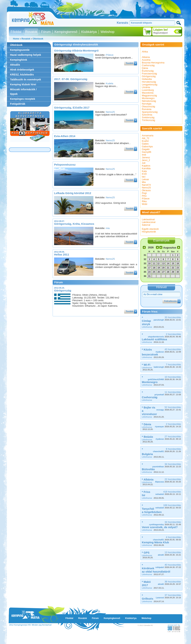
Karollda (146, 168)
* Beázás (147, 437)
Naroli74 (146, 185)
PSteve (110, 55)
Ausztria (146, 60)
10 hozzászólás (164, 378)
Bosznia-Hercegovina (153, 63)
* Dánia (146, 424)
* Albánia (148, 479)
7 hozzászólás (167, 366)
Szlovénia (147, 115)
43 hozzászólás (168, 350)
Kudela (109, 83)
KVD (144, 174)
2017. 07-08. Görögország (71, 79)
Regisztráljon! (161, 33)
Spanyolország (150, 112)
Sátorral (146, 225)
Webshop (107, 32)
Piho (144, 196)
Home (16, 39)
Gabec (145, 144)
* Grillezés (148, 597)
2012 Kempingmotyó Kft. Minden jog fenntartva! (30, 625)
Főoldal (16, 32)
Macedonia (148, 93)
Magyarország (149, 95)
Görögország (63, 290)
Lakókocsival (149, 222)
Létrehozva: (153, 327)
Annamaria (148, 136)
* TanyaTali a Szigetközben (152, 509)
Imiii (144, 155)
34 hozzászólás (167, 465)
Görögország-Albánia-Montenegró (76, 51)
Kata (144, 171)
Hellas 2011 (62, 254)
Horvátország (149, 82)
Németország (149, 101)
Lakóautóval (148, 219)
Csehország (148, 65)
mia (108, 228)
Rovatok (31, 32)
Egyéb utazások (150, 229)
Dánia (145, 68)
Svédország (148, 117)
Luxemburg (148, 90)
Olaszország (148, 106)
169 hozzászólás (168, 506)
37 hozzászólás (168, 596)
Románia (147, 109)
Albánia (146, 57)
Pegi (144, 193)
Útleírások (38, 39)
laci (144, 177)
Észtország (148, 71)
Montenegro (148, 98)
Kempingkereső (66, 32)
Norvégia (147, 104)
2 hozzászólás (164, 335)
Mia (144, 182)
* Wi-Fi (146, 365)
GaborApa (147, 146)
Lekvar (145, 179)
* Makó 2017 (146, 583)
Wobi (144, 204)
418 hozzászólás (168, 493)
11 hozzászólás (168, 393)
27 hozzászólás (168, 438)
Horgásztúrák (149, 232)
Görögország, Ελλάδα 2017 (72, 108)
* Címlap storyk (146, 321)
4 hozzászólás (167, 538)
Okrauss (146, 190)
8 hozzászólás (167, 450)
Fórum (46, 32)
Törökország (148, 120)
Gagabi (146, 149)
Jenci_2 (146, 160)
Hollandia (147, 79)
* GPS (146, 553)
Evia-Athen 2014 (65, 136)
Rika (144, 201)
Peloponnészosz (65, 165)
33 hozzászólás (167, 318)
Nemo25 (110, 112)
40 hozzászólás (168, 566)
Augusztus (170, 248)
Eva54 (145, 141)
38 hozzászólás (169, 583)
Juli (144, 163)
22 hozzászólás (168, 480)
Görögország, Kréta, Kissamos (74, 224)
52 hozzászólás (169, 408)
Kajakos (146, 166)
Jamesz (146, 157)
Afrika (145, 52)
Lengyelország (150, 85)
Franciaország (149, 74)
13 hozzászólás (169, 553)
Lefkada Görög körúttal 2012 (73, 193)
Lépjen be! (161, 30)
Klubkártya (89, 32)
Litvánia (146, 87)
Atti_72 (145, 138)
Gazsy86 (146, 152)
